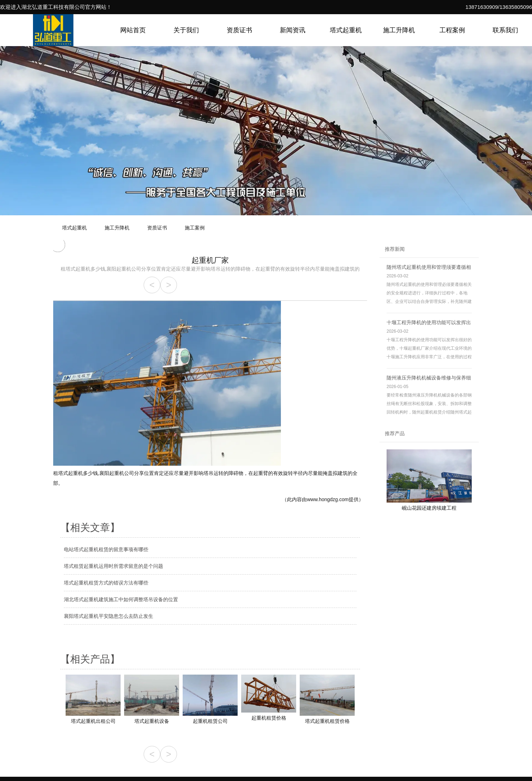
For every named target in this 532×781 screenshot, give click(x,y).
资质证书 (239, 30)
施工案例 (195, 228)
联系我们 (505, 30)
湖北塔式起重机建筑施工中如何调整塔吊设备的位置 (121, 599)
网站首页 (133, 30)
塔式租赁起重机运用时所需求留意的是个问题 (113, 566)
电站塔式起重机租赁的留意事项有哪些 (106, 549)
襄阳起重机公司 (117, 473)
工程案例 (452, 30)
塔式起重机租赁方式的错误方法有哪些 (106, 583)
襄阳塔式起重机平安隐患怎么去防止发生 (109, 616)
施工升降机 (399, 30)
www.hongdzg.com (328, 499)
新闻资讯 (293, 30)
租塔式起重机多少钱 (76, 473)
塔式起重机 (346, 30)
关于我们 (186, 30)
